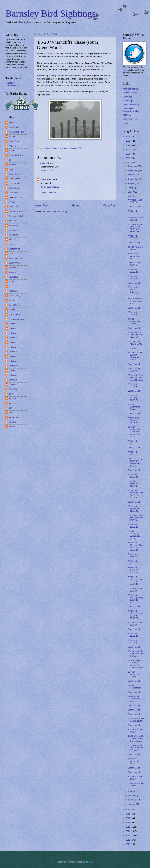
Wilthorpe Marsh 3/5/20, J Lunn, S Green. (135, 748)
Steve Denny (14, 305)
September (133, 179)
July (130, 188)
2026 (128, 137)
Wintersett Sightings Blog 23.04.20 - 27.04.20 (135, 580)
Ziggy (11, 394)
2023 (128, 149)
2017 (128, 818)
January (132, 804)
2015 (128, 827)
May (130, 196)
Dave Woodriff (15, 197)
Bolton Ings (128, 101)
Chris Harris (14, 174)
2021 (128, 158)
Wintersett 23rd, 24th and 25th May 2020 (135, 335)
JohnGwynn (14, 239)
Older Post (110, 206)
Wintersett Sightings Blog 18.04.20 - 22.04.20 (135, 599)
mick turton (14, 417)
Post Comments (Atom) (56, 212)
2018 (128, 814)
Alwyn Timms (15, 141)
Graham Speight (16, 211)
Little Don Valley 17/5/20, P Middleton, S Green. (135, 462)
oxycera (12, 422)
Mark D (12, 253)
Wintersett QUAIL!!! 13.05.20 (133, 570)
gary (11, 408)
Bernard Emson (16, 155)
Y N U (125, 123)
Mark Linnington (16, 258)
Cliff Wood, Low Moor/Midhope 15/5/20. (135, 518)
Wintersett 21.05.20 (133, 385)
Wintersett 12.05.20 (133, 635)
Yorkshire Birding (130, 89)
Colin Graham (15, 188)
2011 (128, 844)
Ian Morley (13, 225)
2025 (128, 141)
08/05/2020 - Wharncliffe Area (134, 699)
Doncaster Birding (131, 105)
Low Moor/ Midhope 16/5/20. (133, 484)
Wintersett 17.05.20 (133, 476)
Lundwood (132, 348)
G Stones (13, 202)
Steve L (12, 310)
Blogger (89, 862)
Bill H (11, 160)
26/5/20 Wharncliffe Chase (134, 321)
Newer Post (41, 206)
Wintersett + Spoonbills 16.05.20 (133, 509)
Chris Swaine (15, 179)
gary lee (12, 403)
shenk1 (12, 427)
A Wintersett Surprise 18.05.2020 (134, 420)
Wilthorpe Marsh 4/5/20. (135, 731)
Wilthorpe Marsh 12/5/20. (135, 624)
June (131, 192)
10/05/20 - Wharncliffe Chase (134, 674)
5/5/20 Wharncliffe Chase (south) (136, 720)
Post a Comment (48, 193)
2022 (128, 154)
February (132, 800)
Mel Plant (13, 268)
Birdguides (127, 97)
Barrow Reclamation (134, 686)
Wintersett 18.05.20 (133, 453)
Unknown (13, 324)
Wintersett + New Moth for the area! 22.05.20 (135, 378)
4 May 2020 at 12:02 (50, 171)
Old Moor (127, 115)
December (133, 166)
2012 (128, 840)
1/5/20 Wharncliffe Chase (136, 784)
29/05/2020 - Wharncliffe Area (134, 256)
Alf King (12, 137)
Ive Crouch (13, 235)
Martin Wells (14, 263)
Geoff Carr (13, 207)
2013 (128, 835)
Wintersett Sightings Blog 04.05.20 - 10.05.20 (135, 494)
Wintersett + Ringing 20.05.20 (133, 398)
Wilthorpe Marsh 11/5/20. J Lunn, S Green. (136, 654)
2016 (128, 823)
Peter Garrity (14, 296)
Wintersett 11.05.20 (133, 641)
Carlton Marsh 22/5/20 (134, 370)
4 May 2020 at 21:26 (50, 187)
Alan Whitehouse (16, 132)
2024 (128, 145)
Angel (11, 151)
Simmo (12, 300)
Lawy (11, 244)
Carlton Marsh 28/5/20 (134, 264)
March (131, 795)
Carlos (11, 169)
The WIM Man (15, 314)
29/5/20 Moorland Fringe (135, 248)
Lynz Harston (14, 249)
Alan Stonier (14, 127)
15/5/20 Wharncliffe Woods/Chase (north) (135, 535)
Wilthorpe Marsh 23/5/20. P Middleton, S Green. (135, 356)
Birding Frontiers (130, 93)
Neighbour (13, 277)
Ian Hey (12, 221)
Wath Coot (13, 389)
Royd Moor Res (130, 119)
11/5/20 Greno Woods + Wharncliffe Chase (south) (135, 664)
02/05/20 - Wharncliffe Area (134, 761)
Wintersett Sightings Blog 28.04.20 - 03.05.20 (135, 546)
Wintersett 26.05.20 (133, 313)
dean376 (12, 399)
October (132, 175)
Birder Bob (13, 165)
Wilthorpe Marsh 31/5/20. (135, 201)
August (132, 183)
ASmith (12, 122)
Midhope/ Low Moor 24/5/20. (135, 343)
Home (76, 206)
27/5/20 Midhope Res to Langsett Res (136, 301)
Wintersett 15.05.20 (133, 526)
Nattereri (12, 272)
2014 (128, 831)
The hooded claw (16, 319)
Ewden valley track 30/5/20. (136, 219)
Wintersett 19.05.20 (133, 442)
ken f (11, 413)
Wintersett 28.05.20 (133, 277)
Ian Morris (13, 230)
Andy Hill (44, 163)
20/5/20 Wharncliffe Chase (134, 407)
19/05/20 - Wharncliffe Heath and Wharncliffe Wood (134, 432)
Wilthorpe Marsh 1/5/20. (135, 778)
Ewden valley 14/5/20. (134, 555)
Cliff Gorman (46, 179)
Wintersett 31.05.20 (133, 212)
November (133, 170)
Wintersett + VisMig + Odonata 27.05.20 (133, 291)
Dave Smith (14, 193)
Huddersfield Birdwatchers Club (131, 110)
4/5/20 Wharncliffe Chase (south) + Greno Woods (136, 739)
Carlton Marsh (134, 207)
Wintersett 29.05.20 (133, 271)
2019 (128, 810)
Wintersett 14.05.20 (133, 562)
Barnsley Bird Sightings (51, 13)
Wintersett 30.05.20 (133, 237)
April (130, 791)
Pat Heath (13, 291)
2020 (128, 162)
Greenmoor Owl (16, 216)
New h (11, 282)
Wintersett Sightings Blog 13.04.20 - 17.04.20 (135, 615)
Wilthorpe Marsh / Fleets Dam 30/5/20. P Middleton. (136, 228)
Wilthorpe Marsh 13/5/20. (135, 589)
